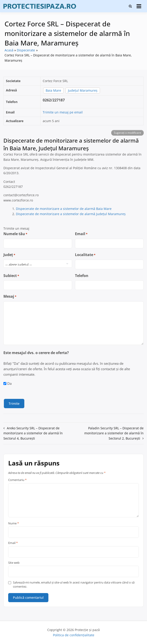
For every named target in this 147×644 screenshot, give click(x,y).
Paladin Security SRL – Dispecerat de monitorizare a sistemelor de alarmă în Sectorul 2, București (114, 433)
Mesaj (10, 296)
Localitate (85, 255)
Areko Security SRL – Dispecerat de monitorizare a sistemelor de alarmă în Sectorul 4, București (33, 433)
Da (9, 383)
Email (81, 234)
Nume (14, 523)
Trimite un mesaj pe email (63, 112)
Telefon (82, 276)
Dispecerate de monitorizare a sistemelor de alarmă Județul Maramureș (71, 214)
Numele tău (15, 234)
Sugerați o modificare (127, 133)
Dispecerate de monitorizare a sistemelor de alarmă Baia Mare (64, 209)
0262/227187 (54, 100)
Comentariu (17, 480)
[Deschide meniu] (139, 6)
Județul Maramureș (83, 90)
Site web (14, 563)
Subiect (11, 276)
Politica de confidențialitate (74, 635)
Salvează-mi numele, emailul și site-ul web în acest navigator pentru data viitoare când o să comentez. (74, 584)
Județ (9, 255)
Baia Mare (53, 90)
